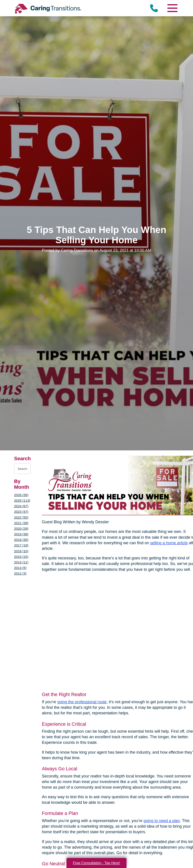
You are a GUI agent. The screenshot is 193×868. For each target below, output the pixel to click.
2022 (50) (21, 517)
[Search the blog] (22, 469)
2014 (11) (21, 562)
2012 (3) (20, 573)
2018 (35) (21, 540)
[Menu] (172, 8)
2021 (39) (21, 523)
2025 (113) (22, 500)
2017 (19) (21, 545)
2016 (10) (21, 551)
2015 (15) (21, 557)
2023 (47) (21, 512)
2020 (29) (21, 529)
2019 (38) (21, 534)
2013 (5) (20, 568)
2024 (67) (21, 506)
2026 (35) (21, 495)
